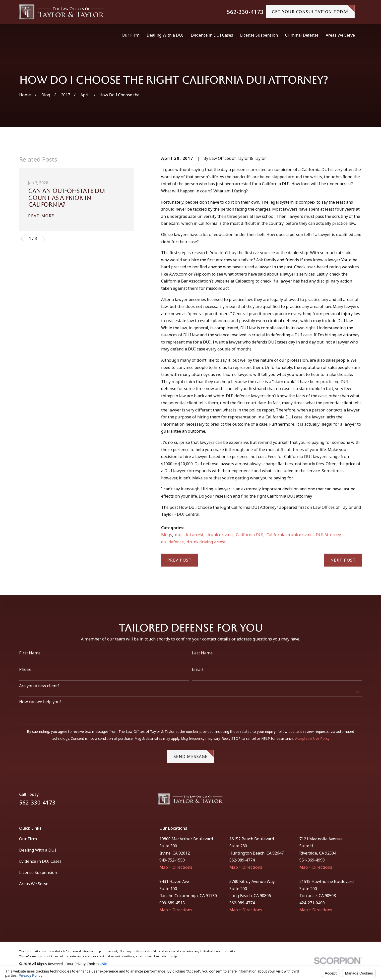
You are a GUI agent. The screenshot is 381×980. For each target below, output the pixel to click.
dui (178, 535)
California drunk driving (290, 535)
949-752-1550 (172, 860)
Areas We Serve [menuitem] (340, 35)
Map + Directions (176, 867)
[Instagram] (359, 801)
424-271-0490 (312, 903)
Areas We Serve (34, 884)
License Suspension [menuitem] (259, 35)
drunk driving (220, 535)
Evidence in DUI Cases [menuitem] (212, 35)
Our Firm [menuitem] (131, 35)
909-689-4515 (172, 903)
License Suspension (38, 872)
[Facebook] (346, 801)
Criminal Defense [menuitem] (302, 35)
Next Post (343, 560)
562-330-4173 (245, 12)
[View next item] (44, 239)
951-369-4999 (312, 860)
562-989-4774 (242, 860)
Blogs (167, 535)
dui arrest (194, 535)
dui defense (172, 542)
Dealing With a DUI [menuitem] (165, 35)
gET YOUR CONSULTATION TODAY (313, 10)
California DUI (250, 535)
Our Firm (28, 839)
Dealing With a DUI (38, 850)
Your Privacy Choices (87, 964)
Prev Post (180, 560)
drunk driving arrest (206, 542)
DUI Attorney (328, 535)
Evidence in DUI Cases (40, 861)
